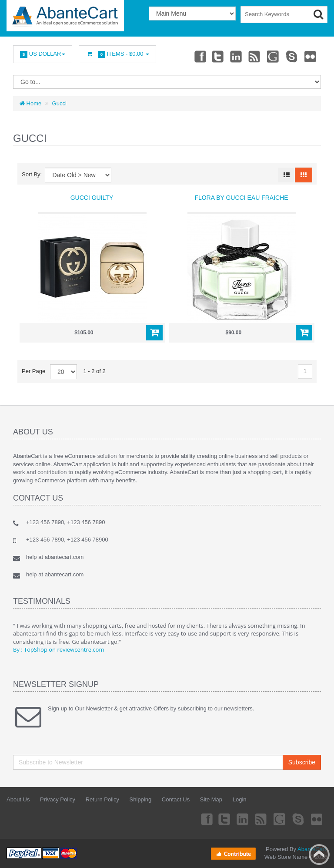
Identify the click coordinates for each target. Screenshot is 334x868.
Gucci (59, 103)
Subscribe (302, 762)
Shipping (141, 799)
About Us (18, 799)
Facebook (193, 56)
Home (30, 103)
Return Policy (102, 799)
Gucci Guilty (92, 198)
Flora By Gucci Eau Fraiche (241, 198)
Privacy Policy (58, 799)
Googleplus (271, 56)
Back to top (319, 855)
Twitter (213, 56)
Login (240, 799)
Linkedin (232, 56)
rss (251, 56)
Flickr (310, 56)
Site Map (211, 799)
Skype (290, 56)
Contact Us (176, 799)
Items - (117, 54)
